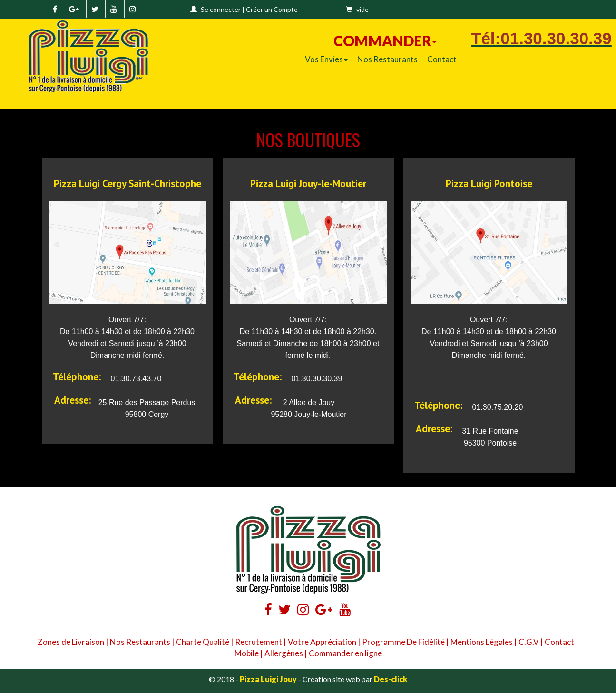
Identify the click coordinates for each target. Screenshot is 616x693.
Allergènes (284, 653)
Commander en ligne (345, 653)
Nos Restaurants (387, 59)
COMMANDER (385, 40)
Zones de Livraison (71, 642)
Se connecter (221, 9)
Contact (442, 59)
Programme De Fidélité (403, 642)
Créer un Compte (272, 9)
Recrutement (259, 642)
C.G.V (529, 642)
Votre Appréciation (322, 642)
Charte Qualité (203, 642)
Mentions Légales (482, 642)
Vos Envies (326, 59)
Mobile (247, 653)
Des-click (391, 679)
